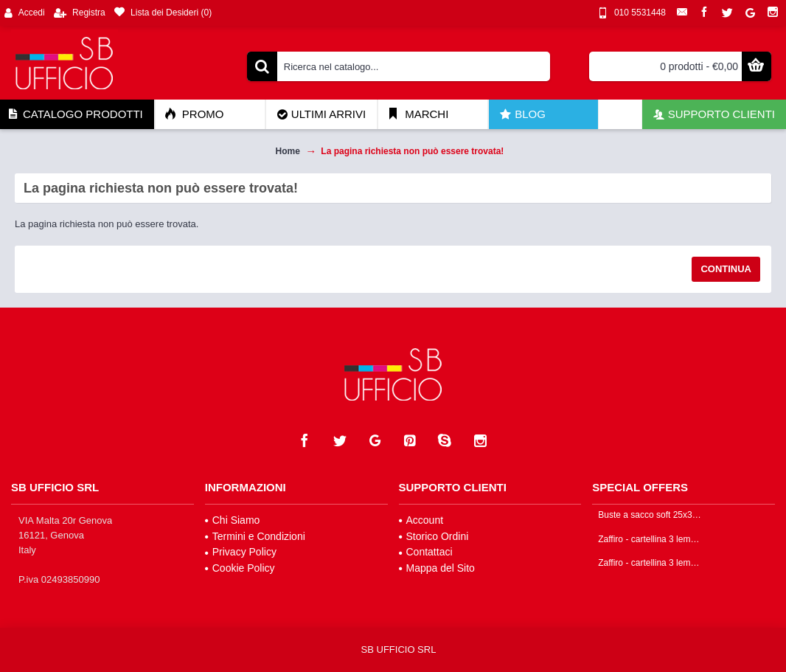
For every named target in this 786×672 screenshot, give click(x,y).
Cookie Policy (240, 568)
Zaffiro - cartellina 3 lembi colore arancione (650, 540)
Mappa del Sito (437, 568)
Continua (726, 269)
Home (288, 151)
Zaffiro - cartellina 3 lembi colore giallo (650, 563)
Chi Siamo (233, 520)
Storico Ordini (434, 536)
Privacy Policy (241, 552)
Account (421, 520)
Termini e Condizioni (255, 536)
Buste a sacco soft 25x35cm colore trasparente (650, 515)
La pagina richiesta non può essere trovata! (412, 151)
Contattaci (426, 552)
